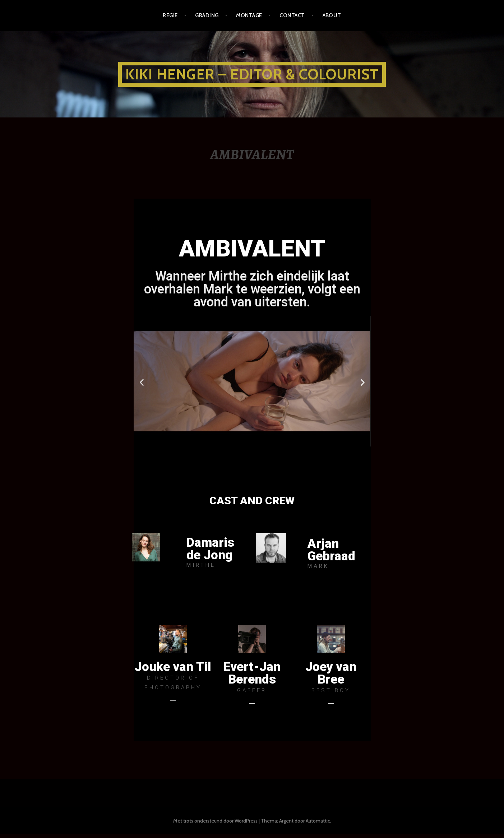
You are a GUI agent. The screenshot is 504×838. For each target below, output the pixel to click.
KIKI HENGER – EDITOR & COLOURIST (252, 74)
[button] (236, 453)
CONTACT (292, 15)
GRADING (207, 15)
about (332, 15)
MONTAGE (249, 15)
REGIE (170, 15)
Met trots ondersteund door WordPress (215, 825)
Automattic (318, 825)
